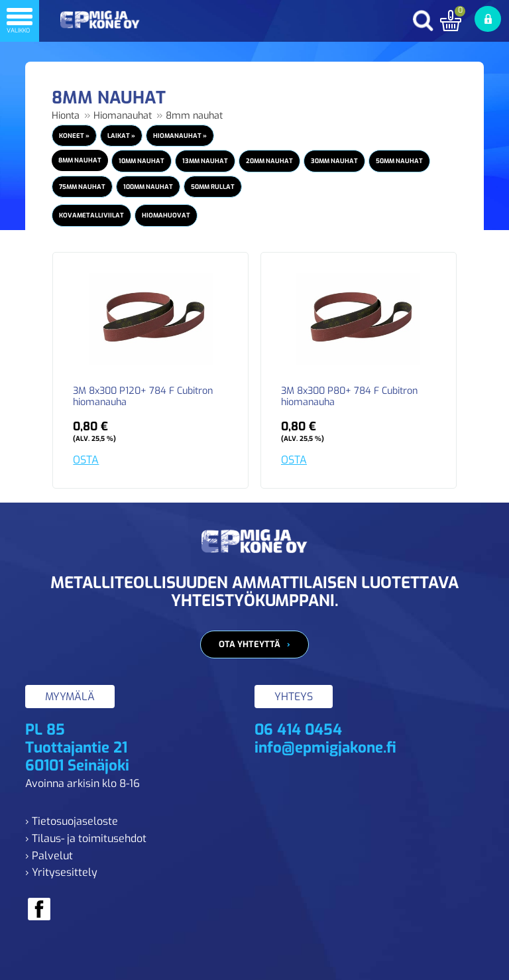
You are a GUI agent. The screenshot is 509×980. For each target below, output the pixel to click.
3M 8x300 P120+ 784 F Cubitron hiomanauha (143, 397)
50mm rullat (213, 187)
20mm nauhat (269, 161)
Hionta (66, 116)
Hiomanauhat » (180, 136)
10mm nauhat (141, 161)
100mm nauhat (148, 187)
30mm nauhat (334, 161)
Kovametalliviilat (91, 215)
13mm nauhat (205, 161)
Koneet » (74, 136)
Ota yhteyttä (250, 644)
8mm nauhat (194, 116)
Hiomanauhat (123, 116)
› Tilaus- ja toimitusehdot (86, 838)
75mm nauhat (82, 187)
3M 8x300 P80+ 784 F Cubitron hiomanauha (349, 397)
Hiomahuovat (166, 215)
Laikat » (121, 136)
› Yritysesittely (61, 872)
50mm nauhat (399, 161)
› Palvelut (49, 856)
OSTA (86, 460)
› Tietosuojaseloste (72, 821)
